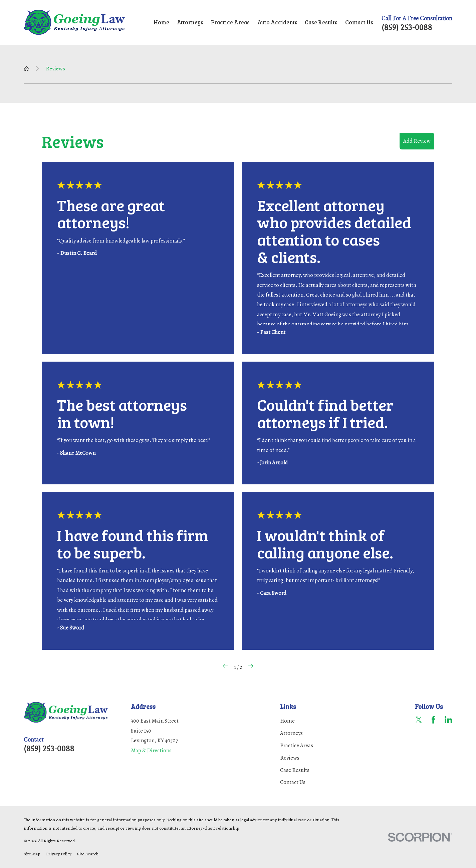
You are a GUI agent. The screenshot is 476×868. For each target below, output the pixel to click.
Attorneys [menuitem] (190, 22)
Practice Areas (297, 745)
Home (287, 721)
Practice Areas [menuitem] (230, 22)
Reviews (290, 758)
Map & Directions (151, 750)
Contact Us (293, 782)
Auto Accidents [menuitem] (277, 22)
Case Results (295, 770)
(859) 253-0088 (407, 27)
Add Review (417, 141)
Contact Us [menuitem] (359, 22)
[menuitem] (32, 854)
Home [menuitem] (161, 22)
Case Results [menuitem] (321, 22)
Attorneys (291, 733)
